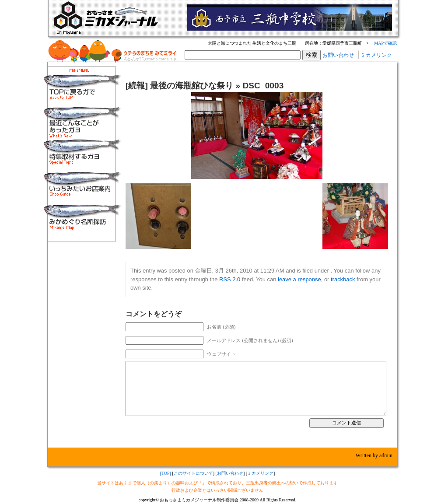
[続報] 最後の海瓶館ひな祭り (179, 86)
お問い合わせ (338, 55)
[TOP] (166, 473)
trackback (343, 279)
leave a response (299, 279)
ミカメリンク (376, 55)
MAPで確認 (385, 43)
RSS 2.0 (230, 279)
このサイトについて (193, 473)
